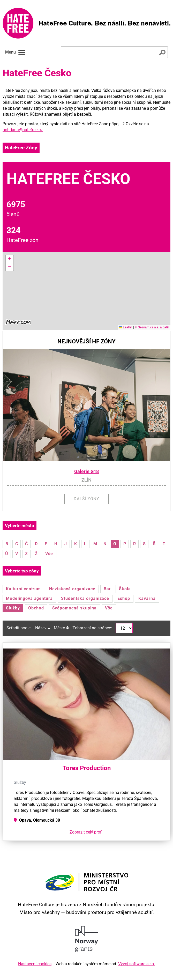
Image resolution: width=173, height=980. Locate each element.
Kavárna (147, 598)
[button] (10, 259)
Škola (125, 589)
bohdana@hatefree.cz (23, 130)
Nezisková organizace (72, 589)
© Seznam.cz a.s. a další (152, 327)
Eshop (124, 598)
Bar (107, 589)
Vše (49, 554)
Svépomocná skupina (74, 608)
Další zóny (87, 499)
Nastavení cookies (35, 964)
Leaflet (126, 327)
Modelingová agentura (29, 598)
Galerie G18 (86, 471)
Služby (13, 608)
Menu (15, 52)
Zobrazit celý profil (86, 832)
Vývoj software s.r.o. (137, 964)
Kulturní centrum (23, 589)
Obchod (36, 608)
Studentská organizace (85, 598)
